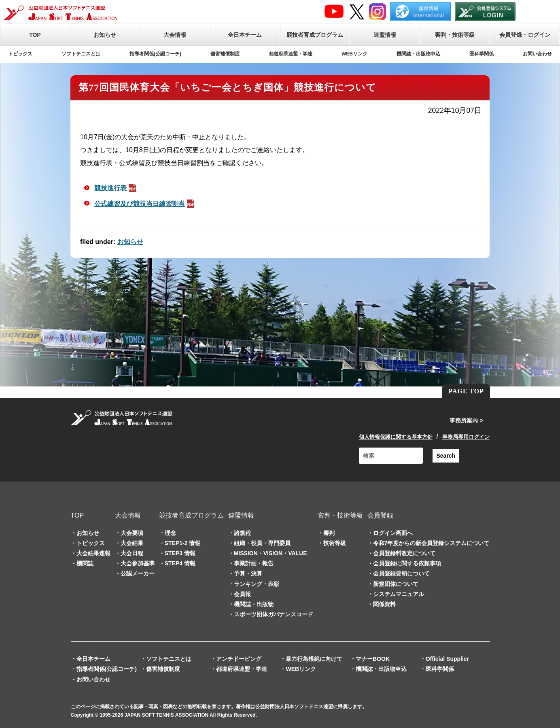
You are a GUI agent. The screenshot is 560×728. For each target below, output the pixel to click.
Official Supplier (447, 659)
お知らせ (105, 35)
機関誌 (85, 563)
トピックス (20, 54)
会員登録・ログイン (525, 35)
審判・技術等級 (455, 35)
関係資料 (384, 604)
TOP (35, 35)
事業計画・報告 (254, 563)
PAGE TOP (466, 391)
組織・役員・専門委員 (262, 543)
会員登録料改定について (404, 553)
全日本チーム (245, 35)
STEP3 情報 (180, 553)
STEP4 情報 (180, 563)
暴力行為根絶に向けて (314, 659)
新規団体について (396, 584)
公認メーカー (138, 573)
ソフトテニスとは (81, 54)
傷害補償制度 (225, 54)
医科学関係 (482, 54)
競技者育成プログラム (315, 35)
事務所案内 (464, 420)
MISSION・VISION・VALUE (270, 553)
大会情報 (175, 35)
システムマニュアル (399, 594)
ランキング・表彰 (257, 584)
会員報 (242, 594)
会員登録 (380, 515)
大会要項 (132, 533)
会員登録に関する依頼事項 (407, 563)
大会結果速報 (93, 553)
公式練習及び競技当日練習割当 (145, 204)
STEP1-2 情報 (183, 543)
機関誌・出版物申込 (418, 54)
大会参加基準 (138, 563)
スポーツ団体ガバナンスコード (274, 614)
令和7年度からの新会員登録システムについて (431, 543)
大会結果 (132, 543)
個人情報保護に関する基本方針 (396, 437)
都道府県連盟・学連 (291, 54)
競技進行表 (116, 188)
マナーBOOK (373, 659)
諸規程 (242, 533)
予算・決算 (248, 573)
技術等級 (335, 543)
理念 (170, 533)
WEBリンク (354, 54)
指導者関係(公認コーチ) (155, 54)
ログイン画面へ (393, 533)
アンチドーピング (239, 659)
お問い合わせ (537, 54)
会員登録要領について (401, 573)
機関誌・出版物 (254, 604)
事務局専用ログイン (466, 437)
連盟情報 (385, 35)
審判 (329, 533)
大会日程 (132, 553)
